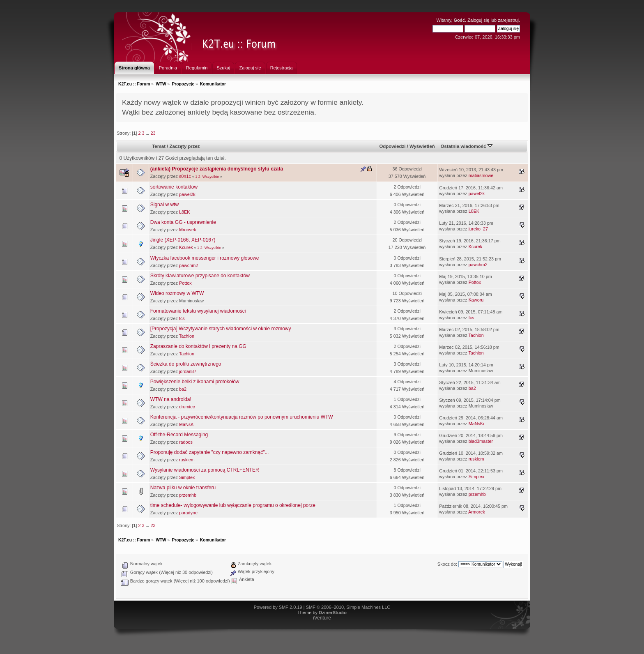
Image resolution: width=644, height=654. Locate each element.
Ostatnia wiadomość (467, 146)
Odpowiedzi (392, 146)
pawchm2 (189, 265)
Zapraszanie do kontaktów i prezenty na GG (198, 346)
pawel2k (187, 194)
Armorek (477, 512)
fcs (182, 318)
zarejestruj (508, 20)
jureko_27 (478, 229)
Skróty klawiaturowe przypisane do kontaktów (200, 276)
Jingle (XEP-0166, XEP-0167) (183, 240)
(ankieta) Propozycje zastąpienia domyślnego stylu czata (217, 169)
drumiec (187, 407)
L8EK (184, 212)
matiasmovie (481, 175)
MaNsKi (187, 424)
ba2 (183, 389)
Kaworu (476, 300)
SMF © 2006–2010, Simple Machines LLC (348, 607)
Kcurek (186, 247)
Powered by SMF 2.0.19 (278, 607)
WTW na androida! (171, 399)
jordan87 (188, 371)
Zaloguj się (478, 20)
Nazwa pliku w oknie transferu (183, 488)
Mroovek (187, 230)
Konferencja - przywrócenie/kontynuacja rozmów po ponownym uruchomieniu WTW (242, 417)
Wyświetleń (422, 146)
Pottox (185, 283)
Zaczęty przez (184, 146)
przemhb (188, 495)
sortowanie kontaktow (174, 187)
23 (153, 133)
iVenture (322, 618)
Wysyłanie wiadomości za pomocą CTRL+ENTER (205, 470)
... (148, 133)
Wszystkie (211, 177)
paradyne (188, 513)
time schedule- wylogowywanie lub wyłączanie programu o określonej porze (233, 505)
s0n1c (185, 176)
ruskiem (187, 460)
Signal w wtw (164, 205)
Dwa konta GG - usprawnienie (183, 222)
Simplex (187, 477)
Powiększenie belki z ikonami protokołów (195, 382)
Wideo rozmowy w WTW (177, 293)
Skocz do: (447, 564)
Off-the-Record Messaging (179, 435)
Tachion (187, 336)
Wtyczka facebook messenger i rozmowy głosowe (205, 258)
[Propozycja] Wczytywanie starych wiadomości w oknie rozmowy (221, 329)
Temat (159, 146)
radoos (186, 442)
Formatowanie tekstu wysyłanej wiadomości (198, 311)
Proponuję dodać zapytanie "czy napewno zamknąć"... (210, 452)
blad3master (481, 441)
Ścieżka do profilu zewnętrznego (186, 364)
